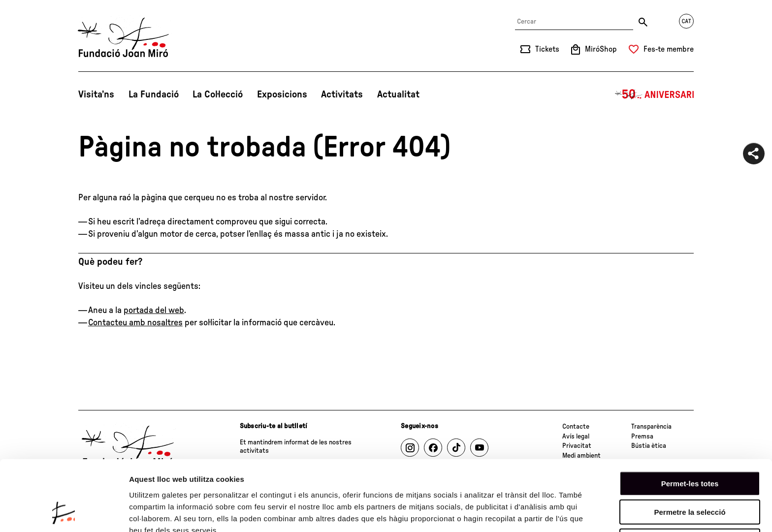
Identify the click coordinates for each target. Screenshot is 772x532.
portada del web (154, 311)
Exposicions (282, 94)
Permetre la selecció (690, 448)
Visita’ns (96, 94)
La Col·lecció (218, 94)
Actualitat (398, 94)
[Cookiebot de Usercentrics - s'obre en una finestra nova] (64, 513)
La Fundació (154, 94)
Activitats (342, 94)
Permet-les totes (690, 419)
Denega (690, 477)
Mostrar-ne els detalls (167, 513)
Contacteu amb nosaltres (135, 323)
